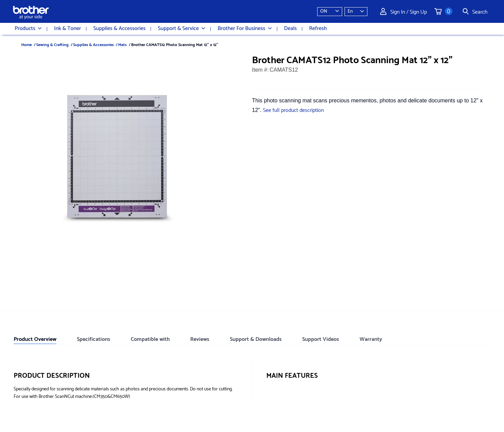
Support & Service (181, 29)
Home (26, 44)
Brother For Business (245, 29)
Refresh (318, 29)
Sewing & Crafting (52, 44)
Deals (290, 29)
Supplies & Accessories (119, 29)
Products (28, 29)
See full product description (293, 109)
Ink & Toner (67, 29)
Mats (122, 44)
